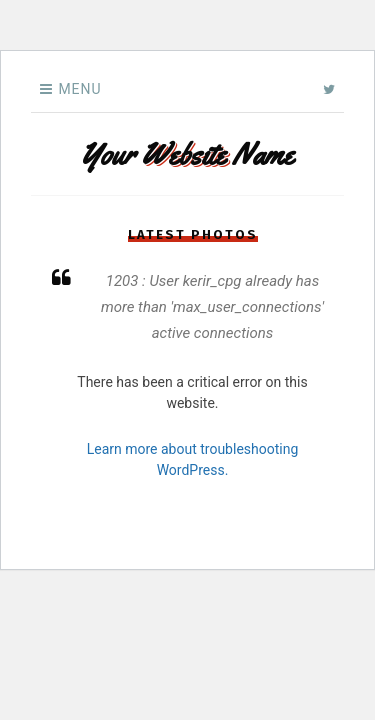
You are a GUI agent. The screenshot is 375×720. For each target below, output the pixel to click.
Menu (79, 89)
